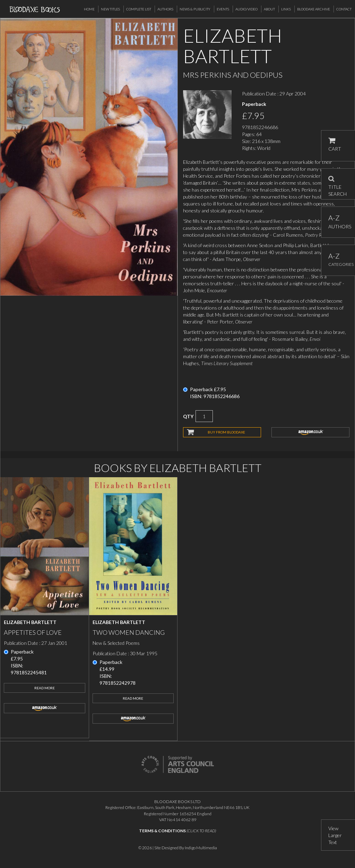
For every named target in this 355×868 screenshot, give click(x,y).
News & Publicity (195, 9)
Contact (344, 9)
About (269, 9)
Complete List (139, 9)
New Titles (110, 9)
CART (335, 145)
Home (89, 9)
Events (223, 9)
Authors (165, 9)
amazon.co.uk (310, 432)
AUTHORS (338, 222)
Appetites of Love (33, 632)
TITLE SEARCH (337, 184)
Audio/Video (246, 9)
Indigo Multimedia (201, 848)
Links (286, 9)
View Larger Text (335, 835)
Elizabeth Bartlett (30, 622)
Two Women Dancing (129, 632)
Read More (45, 688)
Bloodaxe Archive (314, 9)
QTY (188, 416)
